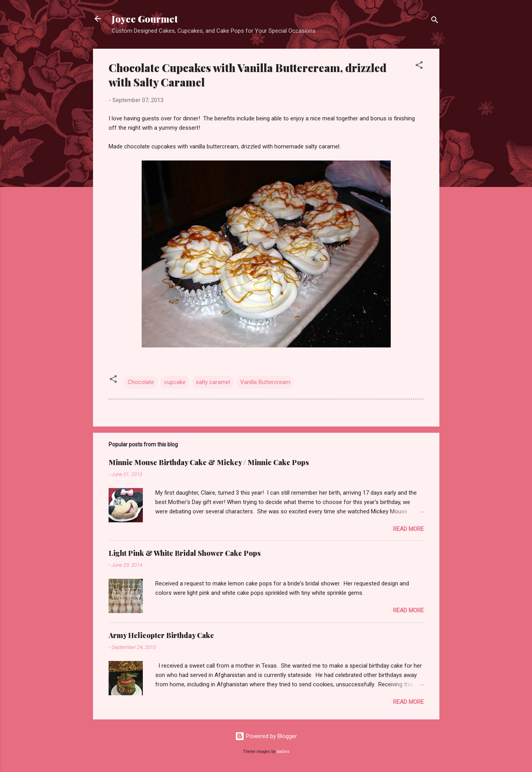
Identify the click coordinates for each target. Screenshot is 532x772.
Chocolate (141, 382)
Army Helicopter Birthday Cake (161, 635)
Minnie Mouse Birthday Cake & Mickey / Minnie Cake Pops (209, 462)
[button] (419, 66)
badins (283, 752)
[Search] (435, 21)
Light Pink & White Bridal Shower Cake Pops (185, 553)
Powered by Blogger (266, 736)
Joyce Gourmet (145, 19)
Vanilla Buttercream (265, 382)
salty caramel (213, 382)
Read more (408, 529)
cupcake (175, 382)
